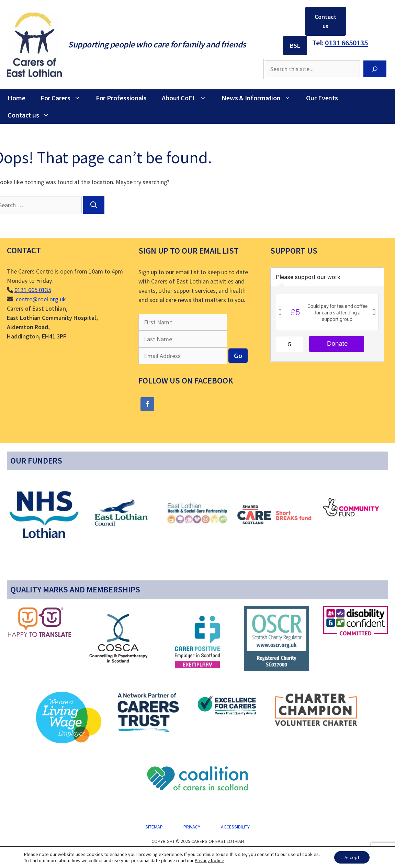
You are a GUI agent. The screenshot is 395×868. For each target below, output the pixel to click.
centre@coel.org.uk (41, 299)
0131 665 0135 (33, 290)
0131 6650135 (346, 43)
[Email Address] (183, 356)
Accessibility (235, 827)
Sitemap (154, 827)
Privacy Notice (210, 860)
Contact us (326, 21)
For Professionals (121, 98)
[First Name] (183, 322)
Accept (352, 857)
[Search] (375, 69)
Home (16, 98)
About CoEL (188, 98)
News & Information (260, 98)
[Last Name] (183, 339)
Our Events (322, 98)
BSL (295, 46)
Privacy (192, 827)
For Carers (64, 98)
